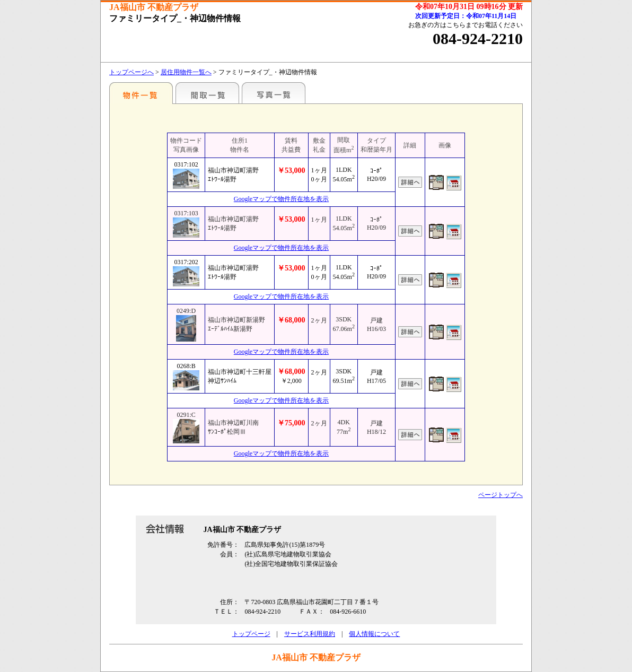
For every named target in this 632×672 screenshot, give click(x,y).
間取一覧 (207, 93)
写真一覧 (274, 93)
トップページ (251, 634)
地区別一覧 (141, 93)
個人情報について (374, 634)
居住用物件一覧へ (186, 72)
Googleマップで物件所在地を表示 (281, 199)
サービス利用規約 (310, 634)
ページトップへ (501, 495)
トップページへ (131, 72)
